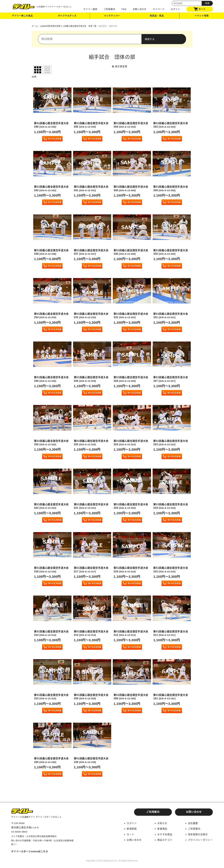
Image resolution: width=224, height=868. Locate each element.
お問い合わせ (140, 9)
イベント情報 (202, 16)
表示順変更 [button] (120, 67)
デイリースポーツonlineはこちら (30, 851)
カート (200, 9)
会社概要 (193, 823)
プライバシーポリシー (200, 840)
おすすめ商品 (165, 834)
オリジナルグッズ (67, 16)
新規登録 (132, 829)
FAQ (124, 9)
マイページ (159, 9)
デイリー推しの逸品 (22, 16)
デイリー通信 (90, 9)
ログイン (175, 9)
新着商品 (162, 829)
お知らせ (162, 823)
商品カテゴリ (165, 840)
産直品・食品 (157, 16)
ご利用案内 (109, 9)
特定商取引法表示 (198, 834)
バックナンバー (112, 16)
